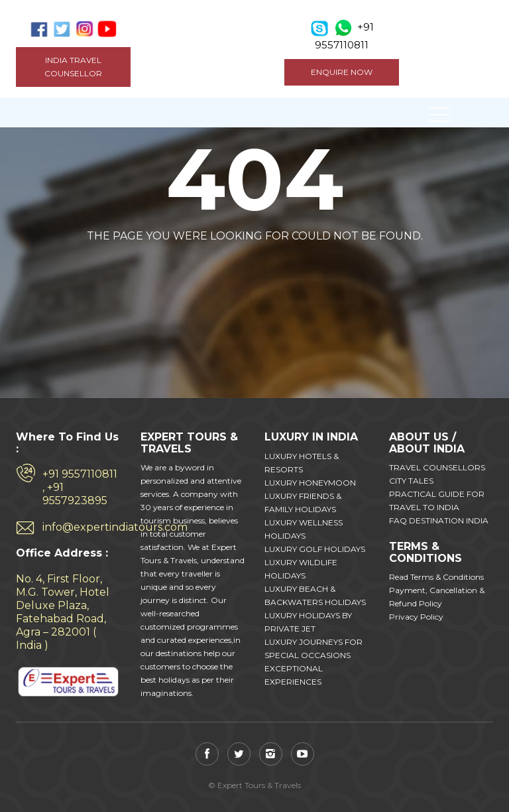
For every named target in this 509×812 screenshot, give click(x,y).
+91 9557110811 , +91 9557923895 (80, 487)
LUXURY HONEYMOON (310, 483)
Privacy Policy (416, 617)
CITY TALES (411, 481)
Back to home (199, 268)
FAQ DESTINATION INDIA (439, 520)
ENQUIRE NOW (342, 72)
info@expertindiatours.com (82, 527)
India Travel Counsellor (73, 67)
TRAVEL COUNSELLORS (437, 467)
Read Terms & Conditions (436, 577)
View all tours (307, 268)
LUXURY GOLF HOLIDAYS (315, 549)
